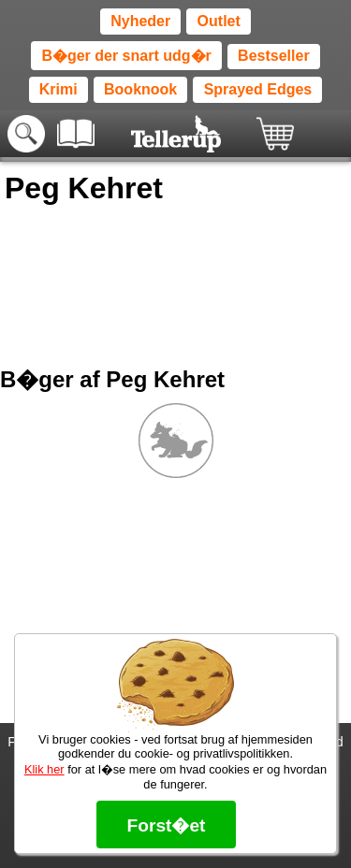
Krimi (58, 89)
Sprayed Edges (258, 89)
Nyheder (140, 21)
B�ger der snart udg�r (126, 56)
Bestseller (274, 56)
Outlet (219, 21)
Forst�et (166, 825)
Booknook (140, 89)
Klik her (44, 769)
